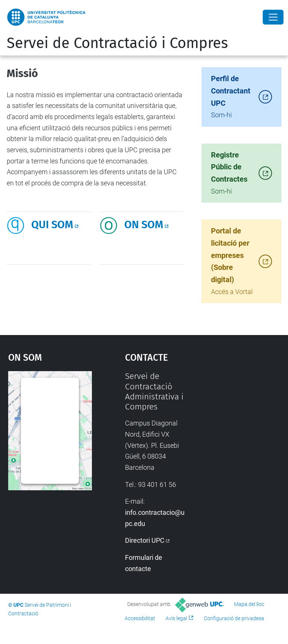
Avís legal (176, 618)
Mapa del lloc (249, 604)
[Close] (273, 17)
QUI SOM (52, 225)
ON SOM (144, 225)
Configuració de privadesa (234, 618)
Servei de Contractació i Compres (117, 43)
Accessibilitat (140, 618)
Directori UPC (145, 540)
